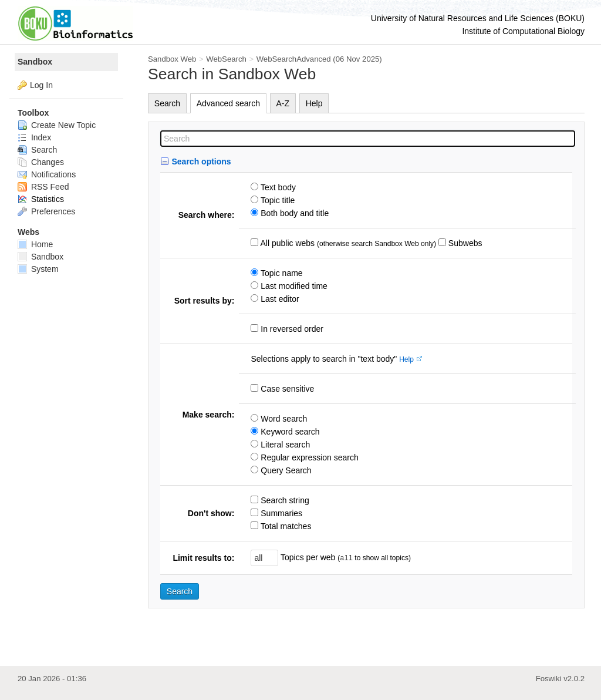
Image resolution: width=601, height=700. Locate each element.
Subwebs (464, 243)
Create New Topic (57, 125)
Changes (41, 162)
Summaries (280, 513)
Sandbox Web (172, 59)
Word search (283, 419)
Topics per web (308, 557)
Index (34, 137)
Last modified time (293, 286)
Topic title (276, 200)
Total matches (285, 526)
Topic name (280, 273)
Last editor (278, 299)
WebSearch (226, 59)
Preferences (46, 211)
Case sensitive (286, 389)
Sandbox (35, 62)
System (38, 269)
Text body (277, 187)
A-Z (283, 103)
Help (314, 103)
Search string (283, 500)
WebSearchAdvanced (294, 59)
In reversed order (291, 329)
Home (35, 244)
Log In (41, 85)
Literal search (284, 445)
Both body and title (293, 213)
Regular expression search (308, 457)
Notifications (47, 174)
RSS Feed (43, 187)
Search (167, 103)
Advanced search (228, 103)
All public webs (286, 243)
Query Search (285, 470)
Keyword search (289, 432)
